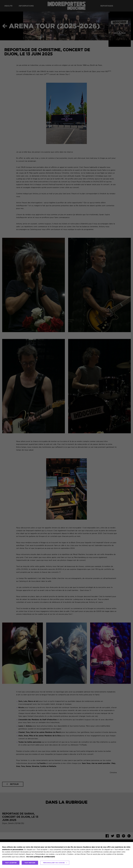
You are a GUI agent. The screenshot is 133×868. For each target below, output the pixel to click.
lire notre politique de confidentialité (41, 857)
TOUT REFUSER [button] (30, 863)
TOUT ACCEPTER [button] (11, 863)
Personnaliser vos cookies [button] (54, 863)
